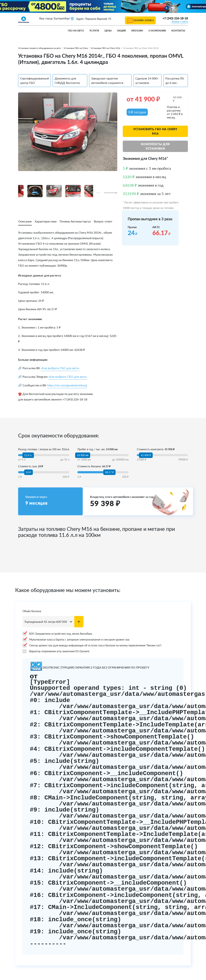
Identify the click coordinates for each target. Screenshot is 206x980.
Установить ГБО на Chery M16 (155, 131)
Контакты (178, 31)
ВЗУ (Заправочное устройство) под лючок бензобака (57, 634)
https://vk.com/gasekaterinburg (67, 385)
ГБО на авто (76, 31)
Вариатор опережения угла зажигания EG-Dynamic (56, 651)
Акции (121, 31)
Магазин (137, 31)
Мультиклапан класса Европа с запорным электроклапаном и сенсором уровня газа (76, 640)
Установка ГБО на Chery (76, 48)
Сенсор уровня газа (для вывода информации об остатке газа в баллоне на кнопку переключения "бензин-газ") (92, 645)
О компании (157, 31)
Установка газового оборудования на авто (40, 48)
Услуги (94, 31)
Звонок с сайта (180, 22)
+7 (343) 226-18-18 (175, 18)
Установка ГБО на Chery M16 (105, 48)
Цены (108, 31)
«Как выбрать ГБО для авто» (60, 368)
